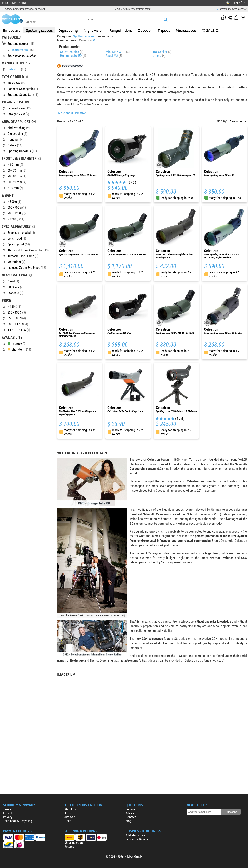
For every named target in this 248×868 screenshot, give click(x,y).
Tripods (164, 30)
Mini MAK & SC (118, 52)
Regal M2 (114, 56)
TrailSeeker (162, 52)
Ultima (159, 56)
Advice (130, 813)
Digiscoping (68, 30)
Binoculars (12, 30)
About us (70, 809)
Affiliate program (136, 835)
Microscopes (186, 30)
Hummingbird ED (73, 56)
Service (130, 809)
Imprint (8, 813)
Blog (128, 821)
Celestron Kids (72, 52)
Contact (131, 817)
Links (68, 821)
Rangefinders (121, 30)
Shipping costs (74, 843)
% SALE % (210, 30)
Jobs (68, 813)
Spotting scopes (39, 30)
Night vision (94, 30)
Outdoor (145, 30)
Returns (69, 846)
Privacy (8, 817)
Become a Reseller (138, 839)
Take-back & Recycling (18, 821)
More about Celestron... (73, 113)
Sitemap (70, 817)
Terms (7, 809)
